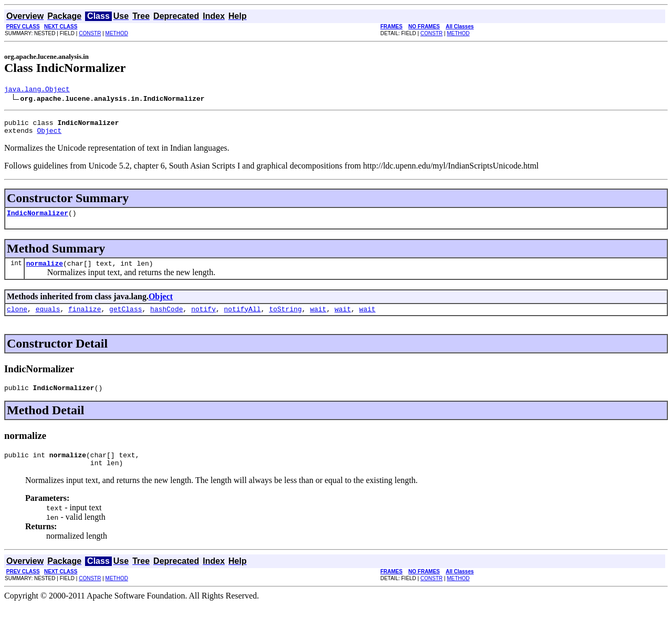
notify (203, 318)
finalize (85, 318)
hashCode (166, 318)
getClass (125, 318)
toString (285, 318)
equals (48, 318)
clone (17, 318)
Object (49, 135)
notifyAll (243, 318)
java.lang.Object (37, 90)
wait (318, 318)
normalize (45, 271)
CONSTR (90, 33)
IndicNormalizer (38, 219)
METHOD (117, 33)
